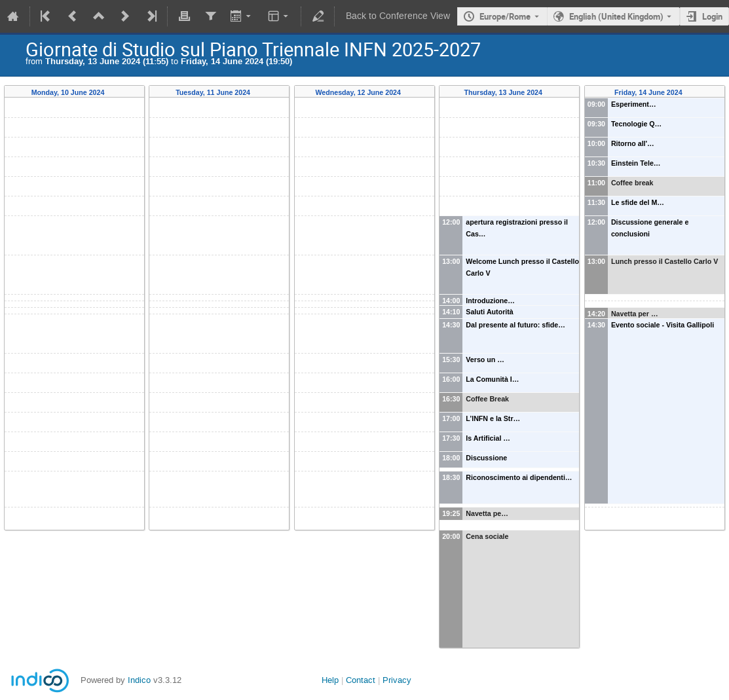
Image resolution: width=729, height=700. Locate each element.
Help (330, 680)
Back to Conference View (398, 16)
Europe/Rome (505, 16)
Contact (361, 680)
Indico (139, 680)
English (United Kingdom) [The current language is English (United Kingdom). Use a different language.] (616, 16)
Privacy (397, 680)
